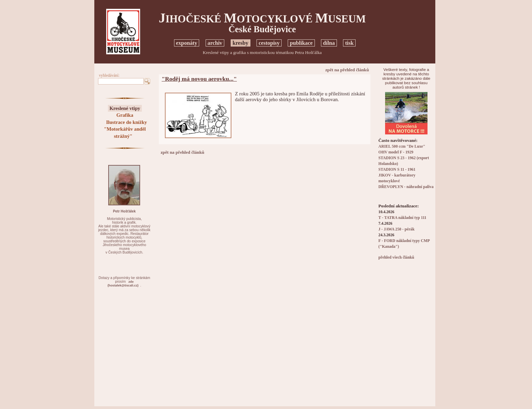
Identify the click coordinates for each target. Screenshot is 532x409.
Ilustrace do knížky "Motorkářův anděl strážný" (125, 129)
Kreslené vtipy (125, 108)
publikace (301, 43)
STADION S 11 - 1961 (397, 170)
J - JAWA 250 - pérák (396, 229)
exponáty (187, 43)
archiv (215, 43)
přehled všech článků (396, 257)
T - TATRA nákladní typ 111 (402, 218)
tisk (349, 43)
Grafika (125, 115)
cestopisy (269, 43)
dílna (329, 43)
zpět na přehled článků (347, 70)
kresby (241, 43)
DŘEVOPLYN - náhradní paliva (406, 187)
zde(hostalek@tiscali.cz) (123, 284)
